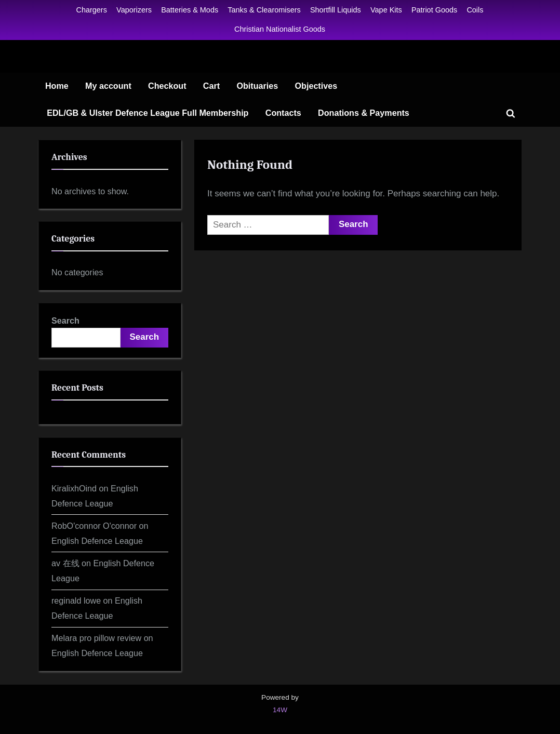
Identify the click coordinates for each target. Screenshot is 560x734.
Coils (475, 10)
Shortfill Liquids (336, 10)
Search (65, 321)
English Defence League (97, 541)
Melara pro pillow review (96, 638)
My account (108, 86)
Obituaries (257, 86)
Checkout (167, 86)
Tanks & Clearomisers (264, 10)
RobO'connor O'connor (94, 526)
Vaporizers (134, 10)
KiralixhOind (74, 488)
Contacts (283, 113)
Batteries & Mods (190, 10)
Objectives (316, 86)
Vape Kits (386, 10)
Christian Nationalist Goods (280, 29)
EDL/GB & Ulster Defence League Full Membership (148, 113)
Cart (211, 86)
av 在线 (65, 563)
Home (57, 86)
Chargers (92, 10)
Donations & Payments (364, 113)
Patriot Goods (434, 10)
